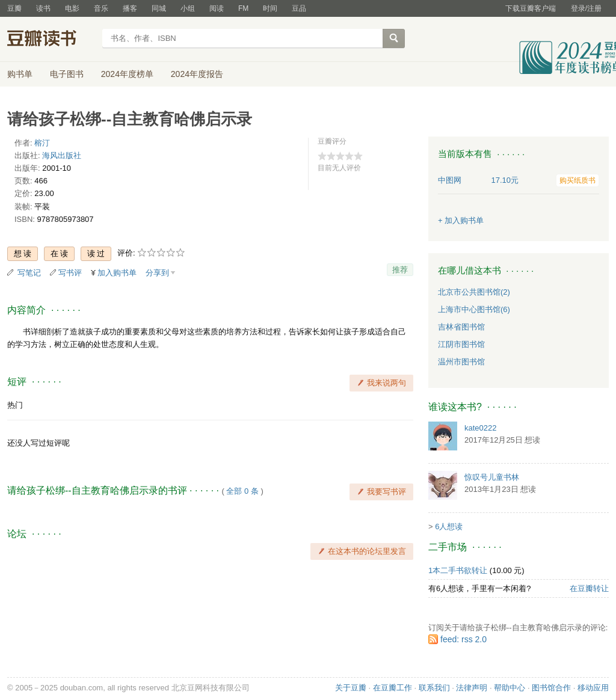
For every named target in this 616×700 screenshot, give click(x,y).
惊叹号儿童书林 (492, 477)
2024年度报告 (197, 74)
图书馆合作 (551, 688)
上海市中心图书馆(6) (474, 309)
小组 (188, 8)
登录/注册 (586, 8)
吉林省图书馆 (461, 327)
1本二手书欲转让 (458, 570)
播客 (130, 8)
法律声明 (472, 688)
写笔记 (29, 273)
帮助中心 (510, 688)
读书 (43, 8)
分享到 (157, 273)
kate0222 (481, 428)
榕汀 (42, 143)
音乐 (101, 8)
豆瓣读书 (51, 40)
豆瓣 (14, 8)
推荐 (400, 270)
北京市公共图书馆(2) (474, 292)
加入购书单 (117, 273)
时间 (270, 8)
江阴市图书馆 (461, 344)
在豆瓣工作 (393, 688)
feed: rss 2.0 (464, 639)
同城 (159, 8)
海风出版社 (62, 155)
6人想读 (449, 527)
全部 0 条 (242, 491)
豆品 (299, 8)
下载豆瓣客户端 (531, 8)
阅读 (217, 8)
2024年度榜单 (127, 74)
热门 (15, 405)
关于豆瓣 (351, 688)
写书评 (70, 273)
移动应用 (593, 688)
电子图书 (67, 74)
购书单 (20, 74)
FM (243, 8)
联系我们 (434, 688)
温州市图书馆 (461, 362)
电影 (72, 8)
